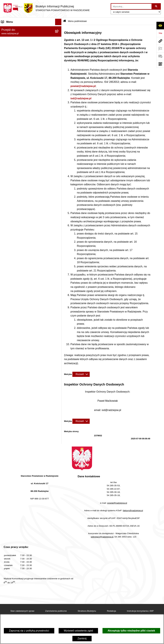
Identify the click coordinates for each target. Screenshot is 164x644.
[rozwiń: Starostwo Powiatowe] (59, 54)
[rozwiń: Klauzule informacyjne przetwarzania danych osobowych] (59, 107)
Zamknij (82, 638)
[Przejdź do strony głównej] (46, 8)
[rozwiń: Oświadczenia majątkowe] (59, 71)
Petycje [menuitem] (5, 190)
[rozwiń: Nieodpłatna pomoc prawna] (59, 184)
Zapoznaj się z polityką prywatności (29, 631)
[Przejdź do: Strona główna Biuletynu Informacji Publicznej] (65, 21)
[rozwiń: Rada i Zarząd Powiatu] (59, 45)
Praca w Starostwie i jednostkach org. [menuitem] (23, 117)
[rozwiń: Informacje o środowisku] (59, 124)
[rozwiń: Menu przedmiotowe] (59, 88)
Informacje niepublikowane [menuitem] (16, 203)
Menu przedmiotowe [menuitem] (13, 88)
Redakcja (112, 611)
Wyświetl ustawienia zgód (78, 631)
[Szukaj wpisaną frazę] (156, 6)
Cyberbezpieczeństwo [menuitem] (14, 216)
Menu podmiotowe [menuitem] (12, 28)
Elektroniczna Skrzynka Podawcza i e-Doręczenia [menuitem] (23, 138)
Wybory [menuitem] (6, 171)
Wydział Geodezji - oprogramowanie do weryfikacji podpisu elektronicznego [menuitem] (24, 148)
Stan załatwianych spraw (22, 611)
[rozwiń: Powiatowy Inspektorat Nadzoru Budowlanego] (59, 130)
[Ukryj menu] (58, 22)
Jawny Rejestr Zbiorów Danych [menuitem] (19, 209)
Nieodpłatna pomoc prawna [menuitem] (17, 184)
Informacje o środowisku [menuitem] (15, 123)
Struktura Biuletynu (87, 611)
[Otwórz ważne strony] (160, 49)
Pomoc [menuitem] (5, 196)
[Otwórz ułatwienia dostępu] (160, 25)
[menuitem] (31, 37)
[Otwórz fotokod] (160, 64)
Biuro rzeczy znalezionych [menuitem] (16, 177)
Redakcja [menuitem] (7, 94)
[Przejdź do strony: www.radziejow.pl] (160, 41)
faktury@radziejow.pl (133, 511)
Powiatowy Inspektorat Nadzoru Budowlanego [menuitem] (27, 130)
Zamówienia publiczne (56, 611)
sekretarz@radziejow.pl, (102, 537)
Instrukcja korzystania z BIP (140, 611)
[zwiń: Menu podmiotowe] (59, 28)
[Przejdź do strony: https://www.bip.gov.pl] (160, 33)
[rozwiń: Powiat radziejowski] (59, 37)
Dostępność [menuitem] (8, 222)
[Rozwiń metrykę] (81, 374)
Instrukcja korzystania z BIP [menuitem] (17, 100)
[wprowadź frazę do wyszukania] (131, 6)
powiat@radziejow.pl (83, 86)
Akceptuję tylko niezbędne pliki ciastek (131, 631)
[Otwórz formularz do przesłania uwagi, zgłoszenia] (160, 56)
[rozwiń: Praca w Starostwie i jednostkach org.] (59, 117)
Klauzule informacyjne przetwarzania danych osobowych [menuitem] (27, 109)
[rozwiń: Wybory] (59, 171)
